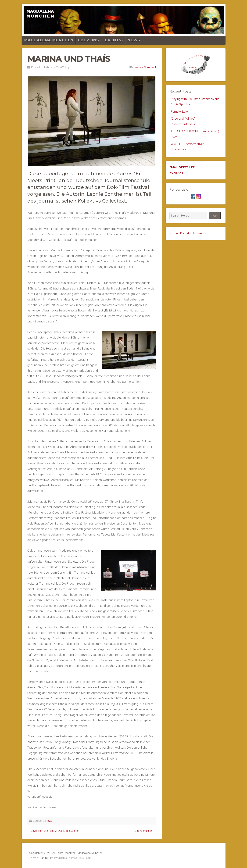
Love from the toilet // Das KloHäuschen (55, 831)
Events (113, 40)
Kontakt (185, 233)
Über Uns (88, 40)
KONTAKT (176, 173)
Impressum (201, 233)
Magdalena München (49, 40)
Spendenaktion (144, 831)
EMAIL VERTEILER (182, 167)
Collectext (114, 201)
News (134, 40)
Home (174, 233)
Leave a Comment (145, 67)
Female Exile (179, 112)
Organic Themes (67, 858)
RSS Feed (85, 858)
